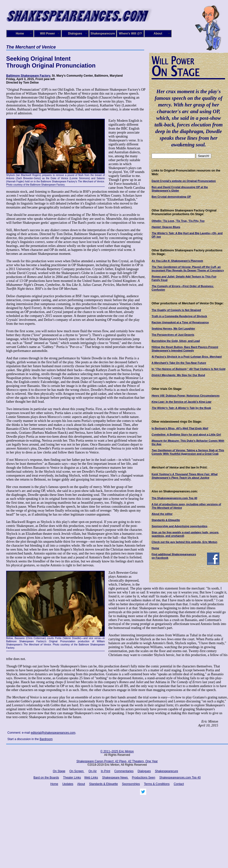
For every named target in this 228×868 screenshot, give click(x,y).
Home (20, 34)
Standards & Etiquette (166, 520)
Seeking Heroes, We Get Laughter (173, 329)
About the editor (162, 514)
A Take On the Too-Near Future (179, 363)
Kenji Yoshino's (162, 474)
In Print (105, 771)
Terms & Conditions (157, 784)
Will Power (47, 34)
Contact (179, 784)
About (158, 34)
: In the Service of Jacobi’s (178, 402)
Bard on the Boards (46, 778)
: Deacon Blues (166, 227)
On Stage (59, 771)
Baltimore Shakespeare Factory (28, 76)
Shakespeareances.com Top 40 (180, 778)
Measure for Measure (165, 441)
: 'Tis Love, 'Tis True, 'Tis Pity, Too (178, 221)
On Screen (77, 771)
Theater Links (72, 778)
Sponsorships (131, 784)
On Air (93, 771)
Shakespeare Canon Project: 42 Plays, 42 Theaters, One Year (117, 761)
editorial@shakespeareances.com (53, 733)
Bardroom (46, 739)
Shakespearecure (103, 34)
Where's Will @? (130, 34)
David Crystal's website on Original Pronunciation (184, 181)
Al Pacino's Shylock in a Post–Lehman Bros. (187, 357)
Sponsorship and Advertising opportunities (179, 526)
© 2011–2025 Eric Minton (117, 751)
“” (188, 369)
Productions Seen (144, 778)
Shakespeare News (115, 778)
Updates (68, 784)
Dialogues (75, 34)
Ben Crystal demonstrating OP (171, 197)
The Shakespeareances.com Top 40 (174, 498)
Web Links (91, 778)
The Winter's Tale (163, 233)
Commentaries (124, 771)
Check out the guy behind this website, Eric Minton (184, 542)
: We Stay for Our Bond (178, 375)
